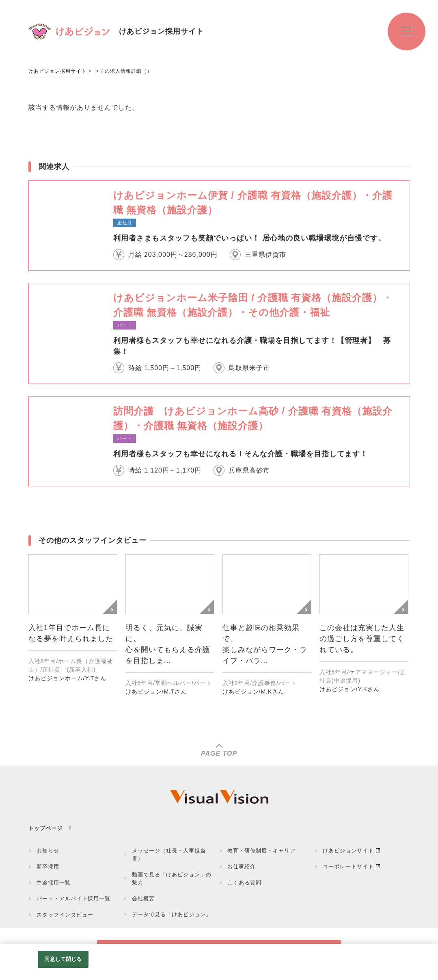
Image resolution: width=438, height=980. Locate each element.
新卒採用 (48, 866)
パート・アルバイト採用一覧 (73, 899)
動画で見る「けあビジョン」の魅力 (172, 879)
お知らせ (48, 851)
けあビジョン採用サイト (57, 71)
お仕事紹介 (242, 866)
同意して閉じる (63, 959)
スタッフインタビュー (65, 915)
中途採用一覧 (54, 883)
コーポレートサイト (348, 866)
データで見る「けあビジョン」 (172, 914)
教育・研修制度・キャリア (261, 851)
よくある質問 (244, 883)
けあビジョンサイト (348, 851)
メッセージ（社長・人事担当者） (169, 855)
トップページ (45, 828)
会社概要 (143, 899)
